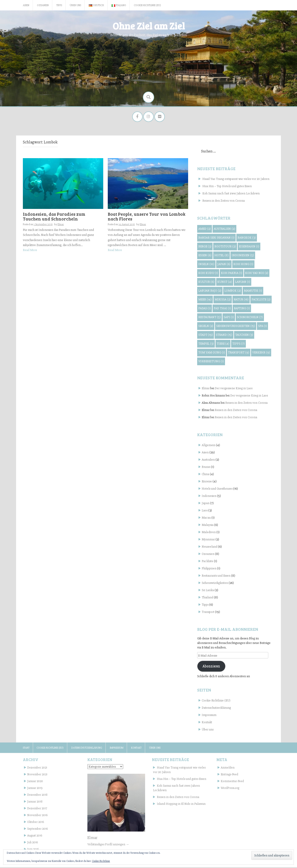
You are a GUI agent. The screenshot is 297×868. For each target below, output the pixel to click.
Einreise (207, 482)
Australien (208, 461)
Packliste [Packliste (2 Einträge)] (261, 300)
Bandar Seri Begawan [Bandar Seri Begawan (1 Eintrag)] (216, 238)
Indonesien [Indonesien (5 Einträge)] (243, 256)
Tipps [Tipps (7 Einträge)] (238, 345)
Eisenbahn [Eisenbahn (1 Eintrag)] (249, 247)
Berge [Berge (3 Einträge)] (205, 247)
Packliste (207, 562)
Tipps (59, 5)
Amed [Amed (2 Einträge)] (205, 230)
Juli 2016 (32, 843)
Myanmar (208, 540)
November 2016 (37, 816)
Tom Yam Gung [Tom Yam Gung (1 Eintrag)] (212, 353)
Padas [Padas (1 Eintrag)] (205, 309)
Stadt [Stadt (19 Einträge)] (206, 336)
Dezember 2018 (37, 796)
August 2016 (35, 836)
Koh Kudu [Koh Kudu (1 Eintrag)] (208, 274)
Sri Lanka (208, 591)
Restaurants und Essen (216, 577)
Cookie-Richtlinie (101, 861)
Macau (206, 519)
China (205, 475)
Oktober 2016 (36, 823)
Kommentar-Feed (232, 782)
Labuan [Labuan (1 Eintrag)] (243, 283)
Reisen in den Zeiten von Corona (224, 202)
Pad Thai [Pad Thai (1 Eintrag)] (222, 309)
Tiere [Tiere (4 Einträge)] (223, 345)
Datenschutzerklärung (216, 709)
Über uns (75, 5)
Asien (26, 5)
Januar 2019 (35, 789)
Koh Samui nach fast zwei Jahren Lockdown (231, 194)
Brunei (206, 468)
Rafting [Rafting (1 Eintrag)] (242, 309)
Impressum (209, 716)
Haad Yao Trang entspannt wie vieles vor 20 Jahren (236, 180)
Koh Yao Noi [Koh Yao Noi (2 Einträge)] (257, 274)
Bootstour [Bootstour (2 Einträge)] (225, 247)
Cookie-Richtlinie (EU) (147, 5)
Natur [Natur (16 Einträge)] (241, 300)
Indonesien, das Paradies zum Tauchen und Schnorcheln (54, 217)
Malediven (209, 533)
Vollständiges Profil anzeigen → (108, 845)
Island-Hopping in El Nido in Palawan (181, 805)
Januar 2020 (35, 782)
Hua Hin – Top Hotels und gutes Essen (227, 187)
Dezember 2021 (37, 768)
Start (26, 749)
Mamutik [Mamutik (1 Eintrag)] (253, 291)
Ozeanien (43, 5)
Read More (30, 251)
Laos (205, 511)
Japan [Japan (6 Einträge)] (224, 265)
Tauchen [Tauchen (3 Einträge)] (244, 336)
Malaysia (208, 526)
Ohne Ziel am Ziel (149, 26)
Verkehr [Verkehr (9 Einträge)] (261, 353)
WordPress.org (230, 789)
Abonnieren (211, 667)
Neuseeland (210, 548)
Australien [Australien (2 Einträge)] (224, 230)
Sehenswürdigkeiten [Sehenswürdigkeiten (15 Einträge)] (236, 327)
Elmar (61, 225)
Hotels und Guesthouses (217, 490)
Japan (206, 504)
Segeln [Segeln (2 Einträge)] (206, 327)
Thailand (207, 598)
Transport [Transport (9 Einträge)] (239, 353)
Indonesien (209, 497)
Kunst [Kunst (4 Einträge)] (225, 283)
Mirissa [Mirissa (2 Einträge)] (223, 300)
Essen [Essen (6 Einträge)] (205, 256)
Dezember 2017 (37, 809)
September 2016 (37, 830)
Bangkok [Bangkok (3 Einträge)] (247, 238)
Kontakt (207, 723)
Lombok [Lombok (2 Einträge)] (233, 291)
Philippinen (209, 569)
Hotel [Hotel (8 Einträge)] (222, 256)
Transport (208, 613)
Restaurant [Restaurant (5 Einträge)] (210, 318)
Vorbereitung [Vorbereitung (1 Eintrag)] (211, 362)
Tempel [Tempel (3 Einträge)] (206, 345)
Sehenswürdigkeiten (215, 584)
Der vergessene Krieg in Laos (234, 389)
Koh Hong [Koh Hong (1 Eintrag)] (243, 265)
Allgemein (208, 446)
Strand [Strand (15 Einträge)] (224, 336)
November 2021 (37, 775)
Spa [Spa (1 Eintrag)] (262, 327)
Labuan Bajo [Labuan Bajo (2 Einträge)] (210, 291)
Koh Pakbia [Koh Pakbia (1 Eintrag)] (232, 274)
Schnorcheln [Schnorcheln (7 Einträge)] (250, 318)
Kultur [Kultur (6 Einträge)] (206, 283)
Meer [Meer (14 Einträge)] (205, 300)
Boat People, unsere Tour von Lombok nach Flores (147, 217)
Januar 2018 (35, 802)
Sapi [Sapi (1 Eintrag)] (229, 318)
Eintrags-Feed (229, 775)
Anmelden (228, 768)
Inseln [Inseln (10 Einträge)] (206, 265)
